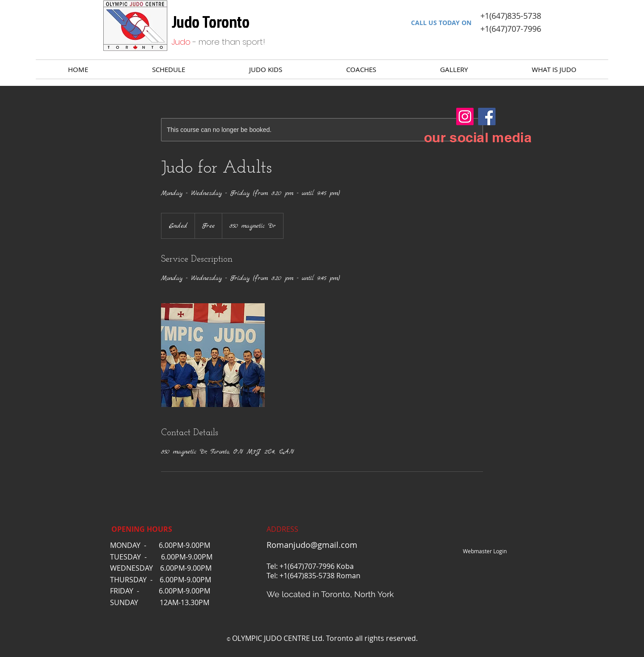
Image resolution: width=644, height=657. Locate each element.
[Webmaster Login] (485, 551)
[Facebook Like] (422, 551)
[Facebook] (487, 117)
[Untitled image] (213, 355)
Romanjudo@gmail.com (312, 545)
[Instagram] (465, 117)
